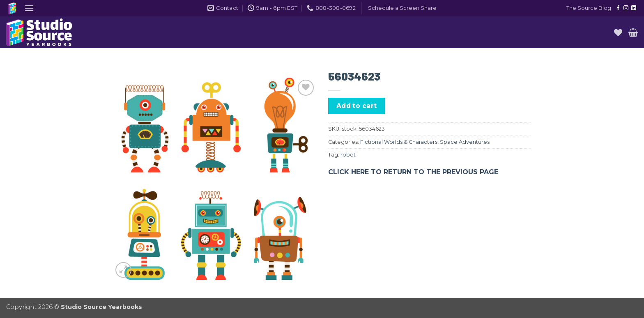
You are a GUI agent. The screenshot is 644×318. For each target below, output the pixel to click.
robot (348, 155)
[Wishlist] (618, 32)
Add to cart (357, 106)
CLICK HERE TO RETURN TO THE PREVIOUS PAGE (413, 172)
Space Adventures (465, 142)
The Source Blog (589, 8)
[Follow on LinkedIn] (634, 8)
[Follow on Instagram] (626, 8)
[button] (29, 8)
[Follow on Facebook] (618, 8)
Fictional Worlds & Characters (399, 142)
